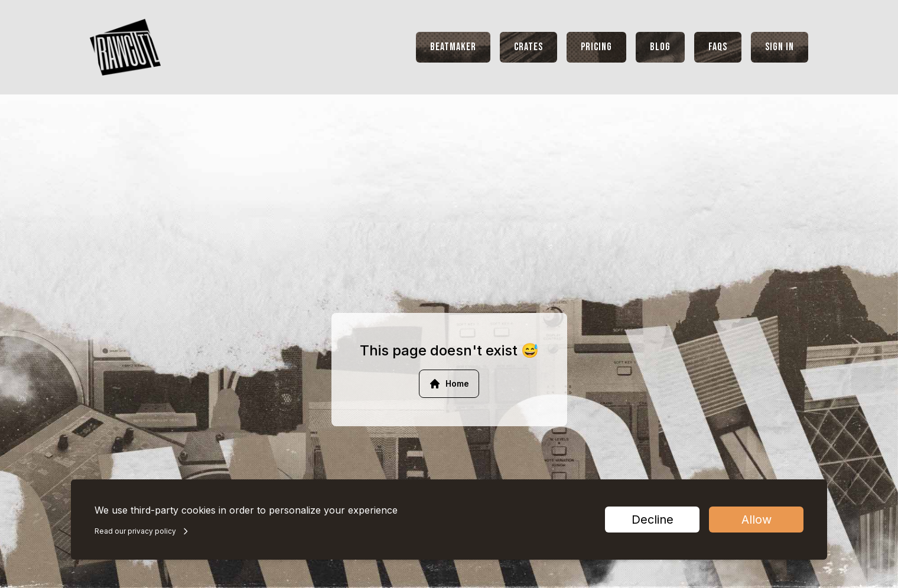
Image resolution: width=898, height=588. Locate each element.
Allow (757, 520)
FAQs (718, 47)
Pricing (596, 47)
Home (449, 384)
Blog (660, 47)
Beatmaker (453, 47)
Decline (653, 520)
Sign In (780, 47)
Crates (528, 47)
